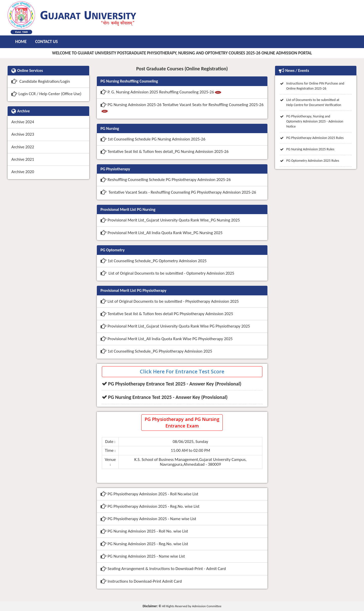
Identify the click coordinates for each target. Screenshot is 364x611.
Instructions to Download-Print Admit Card (141, 581)
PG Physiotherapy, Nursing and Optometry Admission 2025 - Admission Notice (315, 121)
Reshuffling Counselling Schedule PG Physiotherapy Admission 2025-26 (166, 180)
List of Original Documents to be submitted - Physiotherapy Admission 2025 (170, 301)
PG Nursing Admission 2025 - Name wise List (143, 556)
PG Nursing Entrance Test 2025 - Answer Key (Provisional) (168, 397)
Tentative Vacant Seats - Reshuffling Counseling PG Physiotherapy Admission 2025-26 (178, 192)
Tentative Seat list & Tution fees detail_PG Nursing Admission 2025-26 (165, 151)
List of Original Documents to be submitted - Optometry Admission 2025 (167, 273)
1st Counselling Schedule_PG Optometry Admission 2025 (154, 261)
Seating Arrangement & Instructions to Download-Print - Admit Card (163, 569)
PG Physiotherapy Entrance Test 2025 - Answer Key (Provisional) (175, 384)
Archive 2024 (23, 122)
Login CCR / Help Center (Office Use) (46, 94)
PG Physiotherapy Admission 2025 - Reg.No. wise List (150, 506)
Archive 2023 (23, 134)
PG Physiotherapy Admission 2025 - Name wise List (149, 519)
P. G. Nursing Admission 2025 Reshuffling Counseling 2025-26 (161, 93)
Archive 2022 (23, 147)
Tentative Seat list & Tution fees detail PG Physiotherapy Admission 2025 (167, 314)
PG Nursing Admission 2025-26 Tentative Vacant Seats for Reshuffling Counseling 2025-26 (182, 108)
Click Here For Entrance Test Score (182, 371)
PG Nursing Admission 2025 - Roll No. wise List (144, 531)
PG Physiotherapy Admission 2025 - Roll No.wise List (150, 494)
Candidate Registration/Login (41, 81)
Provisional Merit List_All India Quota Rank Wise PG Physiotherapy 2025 (167, 339)
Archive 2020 (23, 172)
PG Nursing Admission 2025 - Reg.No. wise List (144, 544)
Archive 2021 (23, 159)
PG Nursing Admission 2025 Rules (310, 149)
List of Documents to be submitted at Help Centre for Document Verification (314, 102)
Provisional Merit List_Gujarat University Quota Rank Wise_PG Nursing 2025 (170, 220)
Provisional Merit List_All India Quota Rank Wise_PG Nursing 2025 (162, 233)
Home (21, 42)
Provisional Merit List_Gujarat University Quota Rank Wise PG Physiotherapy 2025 (175, 326)
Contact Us (46, 42)
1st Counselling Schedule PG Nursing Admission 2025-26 (153, 139)
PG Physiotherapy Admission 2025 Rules (315, 138)
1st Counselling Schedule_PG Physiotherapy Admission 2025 (156, 351)
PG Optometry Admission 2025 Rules (313, 161)
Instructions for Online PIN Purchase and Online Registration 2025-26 (315, 86)
